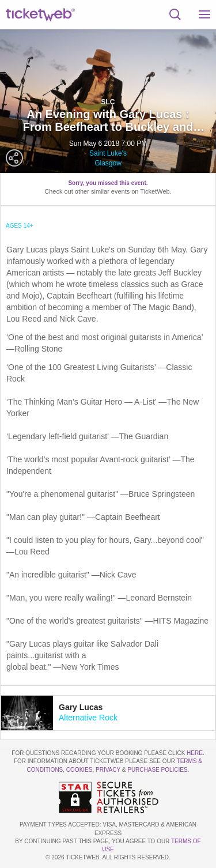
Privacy (108, 770)
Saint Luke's (108, 153)
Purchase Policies (157, 770)
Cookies (79, 770)
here (195, 753)
